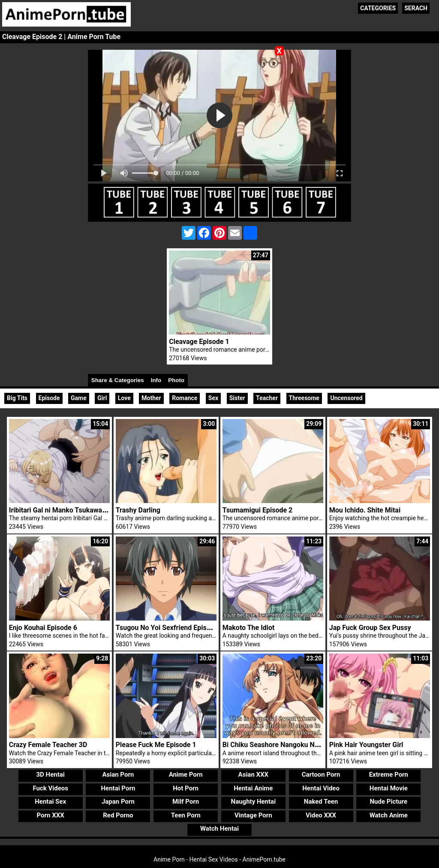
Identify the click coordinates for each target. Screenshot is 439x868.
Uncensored (346, 398)
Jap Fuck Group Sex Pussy (370, 628)
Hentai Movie (389, 788)
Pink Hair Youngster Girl (366, 745)
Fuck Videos (50, 788)
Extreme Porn (389, 775)
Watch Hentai (219, 829)
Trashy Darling (138, 510)
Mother (151, 398)
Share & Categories (118, 380)
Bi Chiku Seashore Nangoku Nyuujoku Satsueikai (298, 745)
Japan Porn (118, 802)
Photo (176, 380)
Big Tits (17, 398)
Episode (49, 398)
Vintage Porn (253, 815)
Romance (185, 398)
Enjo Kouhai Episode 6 (43, 628)
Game (79, 398)
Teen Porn (186, 815)
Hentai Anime (253, 788)
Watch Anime (389, 815)
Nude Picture (389, 802)
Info (156, 380)
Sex (213, 398)
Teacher (267, 398)
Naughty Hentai (254, 802)
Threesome (304, 398)
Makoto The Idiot (249, 628)
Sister (237, 398)
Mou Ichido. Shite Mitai (365, 510)
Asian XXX (253, 775)
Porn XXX (51, 815)
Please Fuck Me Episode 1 (156, 745)
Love (124, 398)
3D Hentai (51, 775)
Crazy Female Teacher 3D (48, 745)
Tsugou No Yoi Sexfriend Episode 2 (170, 628)
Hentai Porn (118, 788)
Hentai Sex (50, 802)
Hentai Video (321, 788)
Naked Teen (321, 802)
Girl (102, 398)
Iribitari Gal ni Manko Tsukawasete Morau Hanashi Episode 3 (102, 510)
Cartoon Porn (321, 775)
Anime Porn (186, 775)
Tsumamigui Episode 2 (258, 510)
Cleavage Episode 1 (199, 342)
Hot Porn (186, 788)
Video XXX (321, 815)
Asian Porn (118, 775)
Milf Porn (186, 802)
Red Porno (118, 815)
